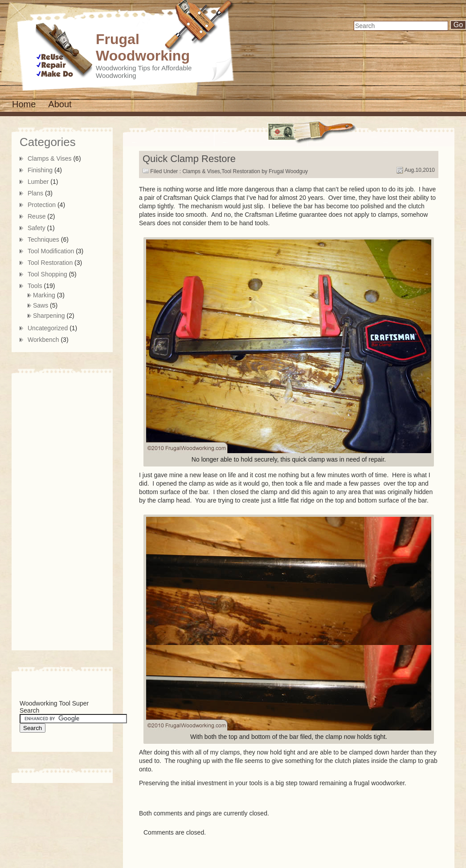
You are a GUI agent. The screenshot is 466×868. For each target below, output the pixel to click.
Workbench (43, 340)
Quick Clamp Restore (189, 159)
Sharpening (49, 316)
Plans (35, 193)
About (60, 104)
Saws (41, 305)
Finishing (40, 170)
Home (24, 104)
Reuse (37, 216)
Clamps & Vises (201, 171)
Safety (37, 228)
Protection (42, 205)
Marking (44, 295)
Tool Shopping (47, 274)
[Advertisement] (55, 510)
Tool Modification (51, 251)
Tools (35, 286)
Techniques (43, 239)
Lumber (38, 182)
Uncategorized (48, 328)
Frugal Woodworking (143, 47)
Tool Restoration (241, 171)
